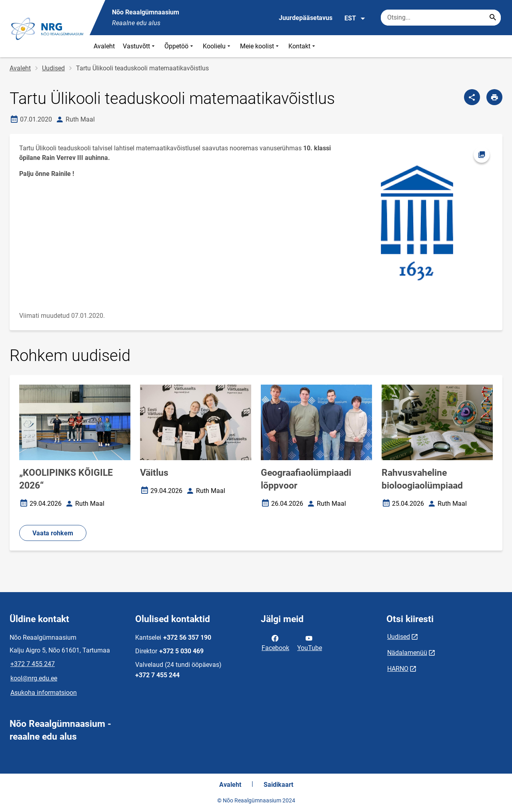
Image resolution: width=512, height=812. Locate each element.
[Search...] (493, 18)
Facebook (275, 642)
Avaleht (104, 46)
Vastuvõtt (140, 46)
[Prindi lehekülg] (494, 97)
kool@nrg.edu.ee (34, 678)
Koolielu (217, 46)
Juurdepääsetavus (306, 18)
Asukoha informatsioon (44, 693)
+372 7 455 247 (33, 664)
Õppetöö (180, 46)
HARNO (398, 669)
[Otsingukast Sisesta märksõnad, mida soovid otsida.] (441, 18)
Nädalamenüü (407, 653)
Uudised (53, 68)
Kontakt (303, 46)
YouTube (310, 642)
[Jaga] (472, 97)
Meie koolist (260, 46)
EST (355, 18)
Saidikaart (278, 785)
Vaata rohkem (53, 533)
